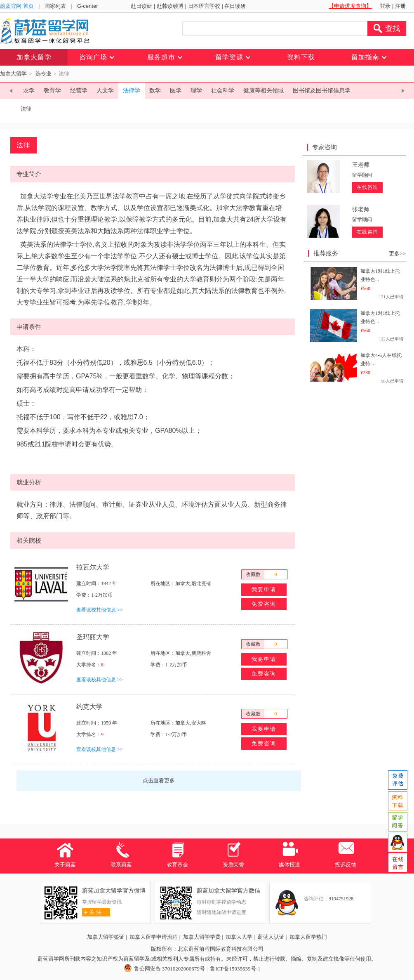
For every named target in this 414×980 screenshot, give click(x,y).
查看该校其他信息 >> (100, 610)
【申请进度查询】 (350, 6)
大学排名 (86, 665)
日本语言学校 (204, 6)
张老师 (361, 209)
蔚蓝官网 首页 (17, 6)
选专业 (44, 74)
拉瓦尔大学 (93, 567)
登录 (385, 6)
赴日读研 (141, 6)
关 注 (92, 912)
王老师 (361, 165)
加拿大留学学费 (202, 937)
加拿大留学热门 (308, 937)
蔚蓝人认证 (271, 937)
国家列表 (55, 6)
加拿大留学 (13, 74)
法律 (26, 109)
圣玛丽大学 (93, 637)
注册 (400, 6)
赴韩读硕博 (170, 6)
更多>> (397, 254)
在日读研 (235, 6)
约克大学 (89, 707)
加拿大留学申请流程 (154, 937)
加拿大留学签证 (106, 937)
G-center (88, 6)
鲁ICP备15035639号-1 (235, 969)
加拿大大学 (239, 937)
